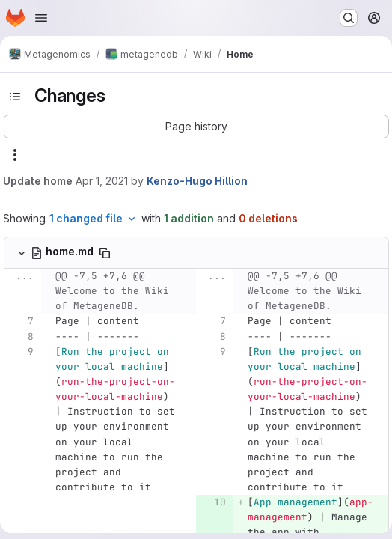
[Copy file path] (105, 253)
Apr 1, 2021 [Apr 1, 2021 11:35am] (102, 181)
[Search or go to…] (349, 18)
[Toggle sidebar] (15, 97)
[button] (196, 127)
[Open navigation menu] (41, 18)
